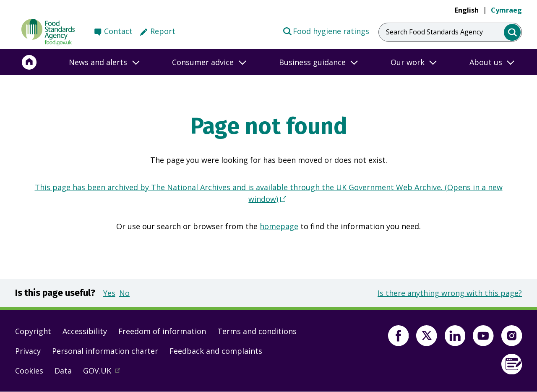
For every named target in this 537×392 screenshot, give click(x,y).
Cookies (29, 371)
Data (63, 371)
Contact (118, 31)
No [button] (124, 293)
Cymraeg (506, 10)
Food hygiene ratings (326, 31)
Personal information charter (105, 351)
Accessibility (85, 331)
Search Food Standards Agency (434, 32)
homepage (279, 226)
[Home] (29, 62)
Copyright (33, 331)
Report (163, 31)
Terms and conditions (257, 331)
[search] (512, 33)
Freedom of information (162, 331)
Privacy (28, 351)
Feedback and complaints (216, 351)
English (467, 10)
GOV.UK (105, 373)
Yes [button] (109, 293)
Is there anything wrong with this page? (450, 293)
